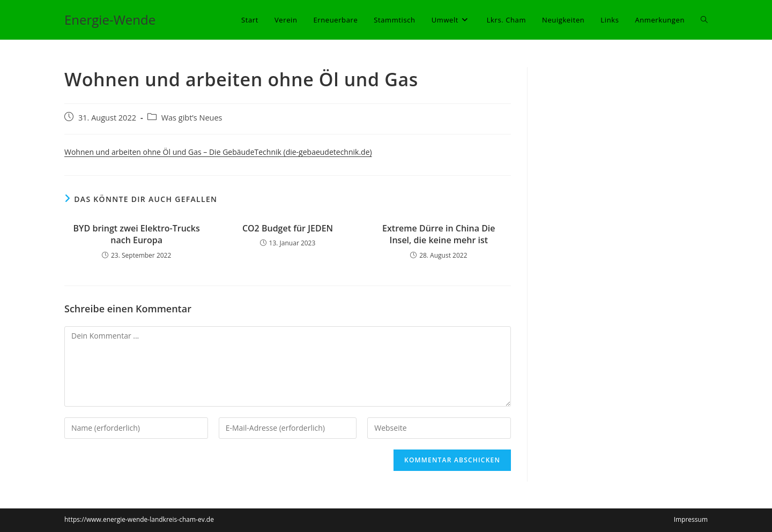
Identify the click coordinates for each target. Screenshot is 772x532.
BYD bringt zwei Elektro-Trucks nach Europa (137, 234)
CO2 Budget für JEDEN (288, 228)
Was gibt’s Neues (192, 118)
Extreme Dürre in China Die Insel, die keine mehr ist (439, 234)
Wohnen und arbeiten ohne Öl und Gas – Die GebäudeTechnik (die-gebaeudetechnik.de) (218, 152)
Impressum (691, 519)
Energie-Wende (110, 20)
